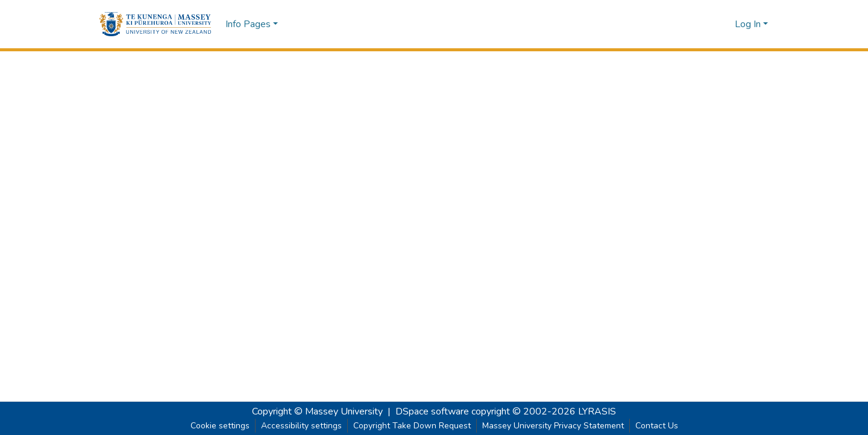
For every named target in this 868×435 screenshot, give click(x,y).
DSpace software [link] (432, 411)
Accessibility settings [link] (301, 426)
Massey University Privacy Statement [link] (553, 426)
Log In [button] (749, 24)
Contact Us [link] (657, 426)
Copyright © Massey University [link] (317, 411)
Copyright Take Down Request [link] (412, 426)
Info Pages (248, 24)
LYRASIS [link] (597, 411)
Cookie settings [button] (220, 426)
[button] (155, 24)
